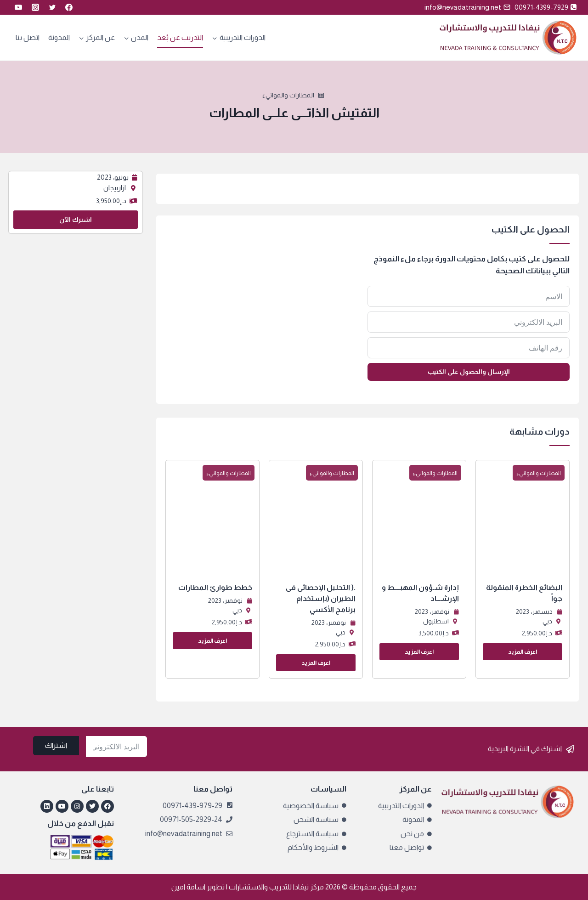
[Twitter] (52, 7)
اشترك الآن (76, 220)
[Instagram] (35, 7)
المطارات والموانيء (288, 95)
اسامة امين (188, 887)
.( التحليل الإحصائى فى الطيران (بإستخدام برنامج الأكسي (321, 598)
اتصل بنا (28, 37)
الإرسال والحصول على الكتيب (469, 372)
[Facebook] (69, 7)
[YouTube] (18, 7)
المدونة (59, 37)
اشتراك (56, 745)
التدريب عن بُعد (180, 37)
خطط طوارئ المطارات (215, 587)
